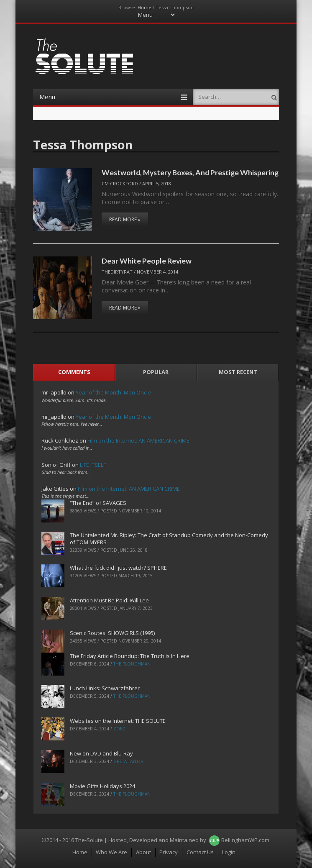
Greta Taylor (128, 761)
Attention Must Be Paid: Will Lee (109, 600)
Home (144, 7)
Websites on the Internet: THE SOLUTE (118, 721)
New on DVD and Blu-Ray (101, 753)
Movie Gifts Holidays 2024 (102, 786)
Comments (74, 372)
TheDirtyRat (117, 272)
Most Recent (238, 372)
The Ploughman (132, 664)
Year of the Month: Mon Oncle (113, 392)
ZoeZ (119, 729)
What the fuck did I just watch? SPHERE (118, 568)
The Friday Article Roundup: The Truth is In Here (130, 656)
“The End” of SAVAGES (98, 503)
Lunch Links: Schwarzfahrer (105, 688)
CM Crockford (120, 183)
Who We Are (111, 852)
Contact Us (200, 852)
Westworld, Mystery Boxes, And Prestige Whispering (190, 172)
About (143, 852)
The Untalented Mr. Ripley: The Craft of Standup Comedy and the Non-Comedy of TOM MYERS (169, 539)
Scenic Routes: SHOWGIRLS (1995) (112, 633)
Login (229, 852)
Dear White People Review (147, 261)
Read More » (125, 219)
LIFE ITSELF (93, 465)
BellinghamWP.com (245, 840)
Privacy (169, 852)
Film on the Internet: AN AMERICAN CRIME (138, 440)
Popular (156, 372)
